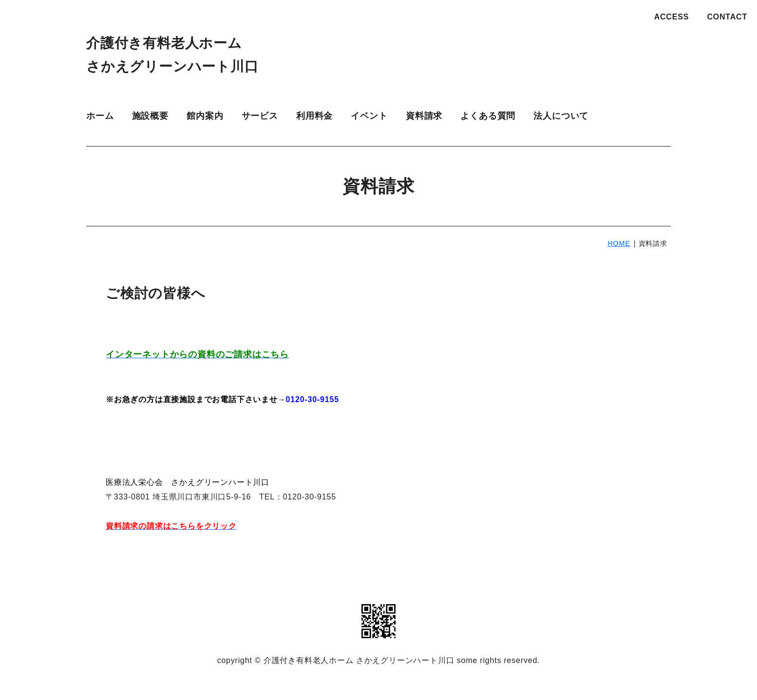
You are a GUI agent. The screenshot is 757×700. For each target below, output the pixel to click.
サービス (260, 116)
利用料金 (314, 116)
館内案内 (205, 116)
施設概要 (150, 116)
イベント (369, 116)
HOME (619, 243)
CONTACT (727, 17)
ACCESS (672, 17)
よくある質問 (488, 116)
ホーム (100, 116)
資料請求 (424, 116)
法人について (561, 116)
